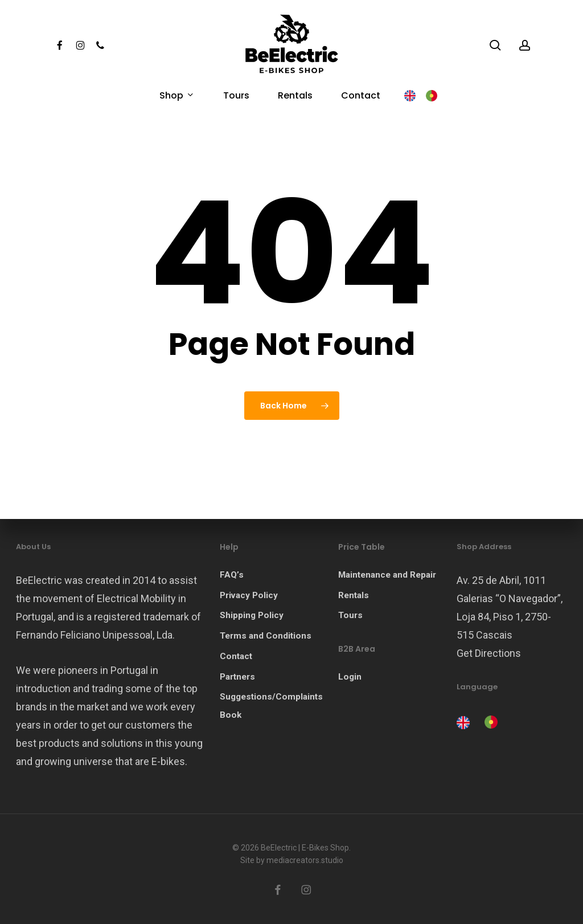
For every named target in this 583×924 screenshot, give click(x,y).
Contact (236, 656)
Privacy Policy (249, 595)
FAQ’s (232, 575)
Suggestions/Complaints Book (271, 706)
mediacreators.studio (305, 860)
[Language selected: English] (480, 721)
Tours (350, 615)
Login (350, 677)
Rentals (354, 595)
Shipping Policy (252, 615)
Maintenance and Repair (387, 575)
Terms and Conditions (266, 636)
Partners (237, 677)
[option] (489, 722)
